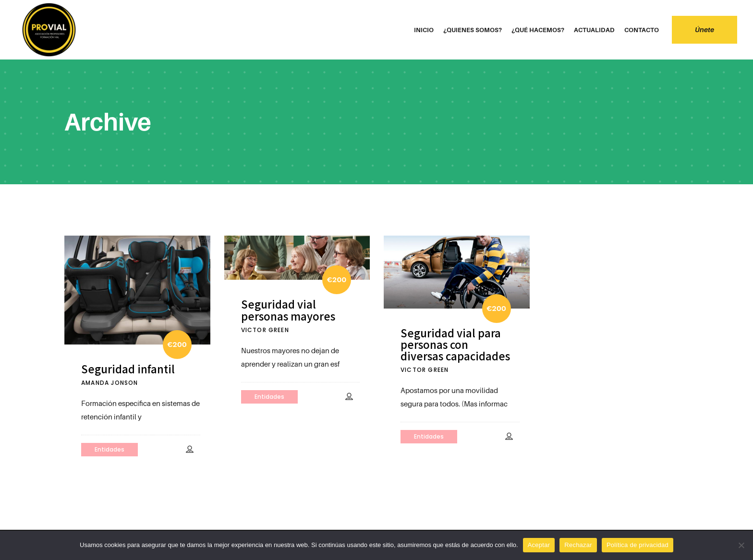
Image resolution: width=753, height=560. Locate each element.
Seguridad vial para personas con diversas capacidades (455, 344)
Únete (699, 30)
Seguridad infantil (128, 369)
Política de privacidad (638, 545)
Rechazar (578, 545)
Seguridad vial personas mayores (288, 310)
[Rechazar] (741, 545)
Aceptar (539, 545)
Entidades (109, 449)
